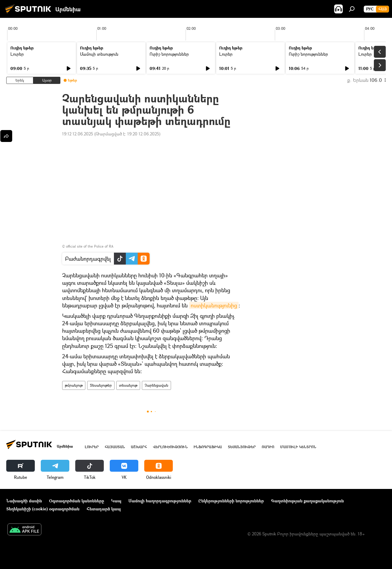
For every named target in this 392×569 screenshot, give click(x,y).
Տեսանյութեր (101, 385)
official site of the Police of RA (90, 246)
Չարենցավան (156, 385)
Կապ (116, 501)
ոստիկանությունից (214, 305)
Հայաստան (115, 447)
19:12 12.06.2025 (78, 134)
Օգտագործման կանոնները (77, 501)
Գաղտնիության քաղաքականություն (307, 501)
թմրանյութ (74, 385)
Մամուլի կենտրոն (298, 447)
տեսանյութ (128, 385)
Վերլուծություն (170, 447)
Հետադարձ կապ (104, 509)
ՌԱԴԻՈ (268, 447)
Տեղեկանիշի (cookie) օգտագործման (43, 509)
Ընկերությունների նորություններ (231, 501)
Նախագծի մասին (24, 501)
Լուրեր (17, 54)
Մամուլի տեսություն (99, 54)
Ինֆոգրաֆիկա (208, 447)
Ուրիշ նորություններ (169, 54)
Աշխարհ (139, 447)
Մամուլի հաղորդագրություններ (160, 501)
